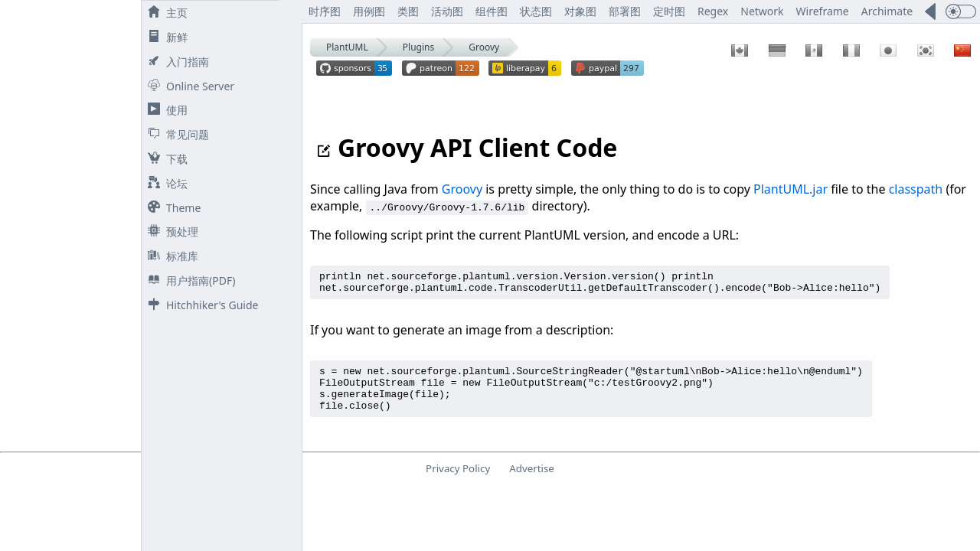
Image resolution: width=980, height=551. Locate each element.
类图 (408, 11)
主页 (165, 13)
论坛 (165, 183)
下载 (165, 159)
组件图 (492, 11)
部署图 (625, 11)
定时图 (669, 11)
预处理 (170, 231)
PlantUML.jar (791, 189)
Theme (171, 208)
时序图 (325, 11)
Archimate (887, 11)
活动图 (447, 11)
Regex (713, 11)
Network (762, 11)
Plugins (418, 47)
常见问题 (175, 134)
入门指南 (175, 62)
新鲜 (165, 37)
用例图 (369, 11)
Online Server (188, 86)
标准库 (170, 256)
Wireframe (823, 11)
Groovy (484, 47)
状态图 (536, 11)
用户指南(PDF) (188, 280)
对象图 (580, 11)
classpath (916, 189)
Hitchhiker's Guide (200, 305)
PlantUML (347, 47)
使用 (165, 110)
